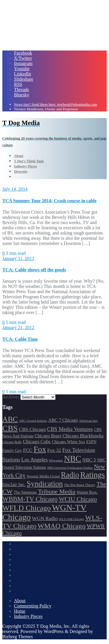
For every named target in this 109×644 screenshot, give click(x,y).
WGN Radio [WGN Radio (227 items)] (45, 518)
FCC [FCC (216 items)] (28, 450)
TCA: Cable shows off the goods (34, 270)
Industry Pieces (28, 616)
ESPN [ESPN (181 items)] (91, 442)
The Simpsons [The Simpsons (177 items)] (25, 492)
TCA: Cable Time (20, 339)
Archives (11, 397)
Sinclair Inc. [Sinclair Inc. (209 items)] (14, 485)
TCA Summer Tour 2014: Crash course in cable (49, 201)
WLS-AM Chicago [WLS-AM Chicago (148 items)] (72, 519)
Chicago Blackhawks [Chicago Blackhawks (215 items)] (83, 436)
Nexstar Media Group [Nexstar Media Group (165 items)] (43, 476)
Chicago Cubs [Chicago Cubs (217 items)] (37, 442)
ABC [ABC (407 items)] (10, 419)
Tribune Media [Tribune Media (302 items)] (57, 492)
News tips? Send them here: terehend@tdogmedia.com (56, 104)
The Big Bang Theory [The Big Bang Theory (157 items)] (80, 485)
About (20, 601)
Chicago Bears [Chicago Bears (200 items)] (48, 436)
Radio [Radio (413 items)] (70, 475)
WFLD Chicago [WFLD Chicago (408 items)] (27, 508)
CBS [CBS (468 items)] (10, 428)
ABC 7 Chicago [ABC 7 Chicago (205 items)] (63, 420)
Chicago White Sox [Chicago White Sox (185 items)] (68, 442)
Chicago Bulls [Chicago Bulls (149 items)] (12, 442)
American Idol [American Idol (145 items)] (88, 421)
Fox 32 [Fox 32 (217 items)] (54, 450)
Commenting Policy (33, 606)
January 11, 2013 (18, 258)
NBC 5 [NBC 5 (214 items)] (89, 460)
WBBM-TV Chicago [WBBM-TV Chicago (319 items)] (30, 499)
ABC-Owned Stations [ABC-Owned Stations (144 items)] (33, 421)
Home (20, 611)
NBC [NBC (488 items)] (73, 459)
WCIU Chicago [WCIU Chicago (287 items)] (78, 499)
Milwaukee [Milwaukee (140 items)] (56, 460)
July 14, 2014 (15, 189)
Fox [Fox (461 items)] (40, 449)
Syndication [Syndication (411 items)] (45, 484)
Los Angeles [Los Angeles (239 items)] (34, 460)
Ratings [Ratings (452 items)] (93, 475)
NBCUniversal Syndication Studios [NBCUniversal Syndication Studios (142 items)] (70, 468)
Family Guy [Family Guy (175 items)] (12, 451)
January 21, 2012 (18, 328)
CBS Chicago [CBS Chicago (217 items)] (32, 429)
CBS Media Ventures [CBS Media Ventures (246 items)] (70, 429)
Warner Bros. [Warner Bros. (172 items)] (87, 492)
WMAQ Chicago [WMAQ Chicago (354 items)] (62, 526)
